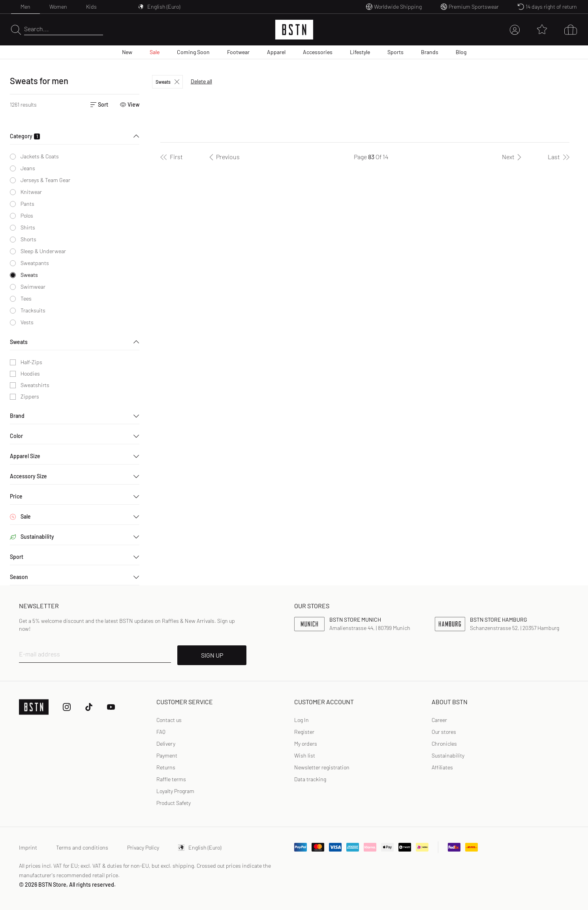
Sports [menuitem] (395, 52)
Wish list (305, 755)
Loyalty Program (175, 791)
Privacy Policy (143, 847)
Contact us (169, 720)
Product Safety (174, 803)
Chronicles (444, 744)
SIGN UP (212, 655)
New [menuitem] (127, 52)
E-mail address (39, 654)
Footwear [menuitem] (238, 52)
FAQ (161, 732)
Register (304, 732)
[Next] (513, 157)
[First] (172, 157)
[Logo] (294, 30)
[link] (302, 720)
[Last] (559, 157)
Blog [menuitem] (461, 52)
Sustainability (448, 755)
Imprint (28, 847)
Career (439, 720)
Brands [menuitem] (430, 52)
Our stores (444, 732)
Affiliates (442, 767)
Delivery (166, 744)
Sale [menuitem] (155, 52)
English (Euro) (200, 847)
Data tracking (310, 779)
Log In (302, 720)
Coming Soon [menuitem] (193, 52)
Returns (166, 767)
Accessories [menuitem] (318, 52)
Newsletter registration (322, 767)
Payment (167, 755)
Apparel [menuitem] (276, 52)
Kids (91, 7)
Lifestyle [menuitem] (360, 52)
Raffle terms (171, 779)
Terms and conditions (82, 847)
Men (25, 7)
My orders (306, 744)
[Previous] (223, 157)
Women (58, 7)
